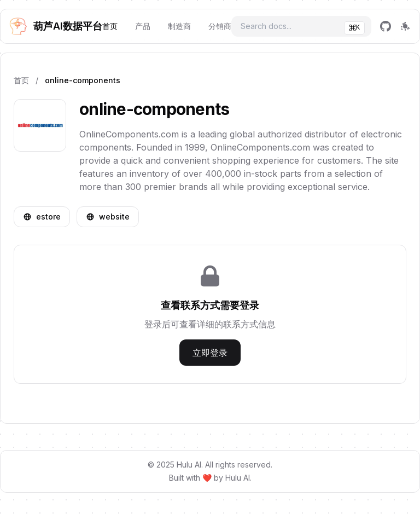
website (108, 217)
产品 (143, 26)
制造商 (179, 26)
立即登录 (210, 353)
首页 (110, 26)
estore (42, 217)
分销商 (220, 26)
